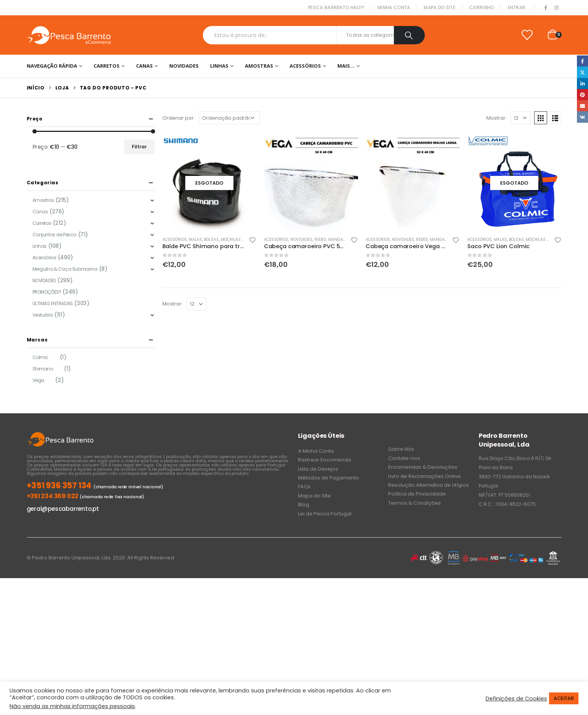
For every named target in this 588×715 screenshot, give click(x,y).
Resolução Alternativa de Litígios (428, 485)
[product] (209, 183)
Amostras (259, 66)
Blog (304, 505)
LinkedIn (582, 84)
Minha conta (394, 7)
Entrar (517, 7)
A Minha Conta (316, 451)
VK (582, 117)
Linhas (219, 66)
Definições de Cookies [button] (516, 699)
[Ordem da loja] (229, 118)
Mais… (346, 66)
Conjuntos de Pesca (54, 235)
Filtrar (139, 147)
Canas (144, 66)
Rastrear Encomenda (325, 460)
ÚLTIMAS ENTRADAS (53, 303)
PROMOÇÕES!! (47, 292)
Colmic (40, 357)
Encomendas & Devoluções (423, 467)
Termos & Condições (415, 503)
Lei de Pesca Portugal (325, 514)
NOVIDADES (184, 66)
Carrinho (481, 7)
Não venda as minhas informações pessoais (72, 706)
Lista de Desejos (318, 469)
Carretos (107, 66)
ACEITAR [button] (564, 698)
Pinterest (582, 95)
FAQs (304, 487)
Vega (38, 380)
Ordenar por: (179, 118)
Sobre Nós (401, 449)
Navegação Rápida (52, 66)
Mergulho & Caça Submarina (65, 269)
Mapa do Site (440, 7)
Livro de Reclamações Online (424, 476)
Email (582, 106)
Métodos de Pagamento (329, 478)
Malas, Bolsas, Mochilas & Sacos (224, 240)
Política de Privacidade (417, 494)
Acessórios (305, 66)
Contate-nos (404, 458)
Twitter (582, 72)
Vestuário (43, 315)
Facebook (582, 61)
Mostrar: (496, 118)
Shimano (43, 369)
